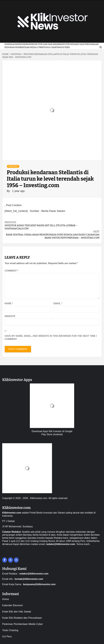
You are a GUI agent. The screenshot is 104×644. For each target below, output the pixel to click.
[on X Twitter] (10, 560)
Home (8, 44)
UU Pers (66, 47)
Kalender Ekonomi (21, 44)
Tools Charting (52, 47)
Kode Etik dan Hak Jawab (46, 44)
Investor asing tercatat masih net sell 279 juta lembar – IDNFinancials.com (52, 225)
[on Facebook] (5, 560)
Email (58, 303)
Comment (11, 271)
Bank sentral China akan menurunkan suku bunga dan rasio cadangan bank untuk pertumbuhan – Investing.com (52, 235)
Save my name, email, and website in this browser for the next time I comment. (51, 337)
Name (9, 303)
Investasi (13, 166)
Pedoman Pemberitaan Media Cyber (24, 47)
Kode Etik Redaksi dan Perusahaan (79, 44)
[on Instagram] (16, 560)
